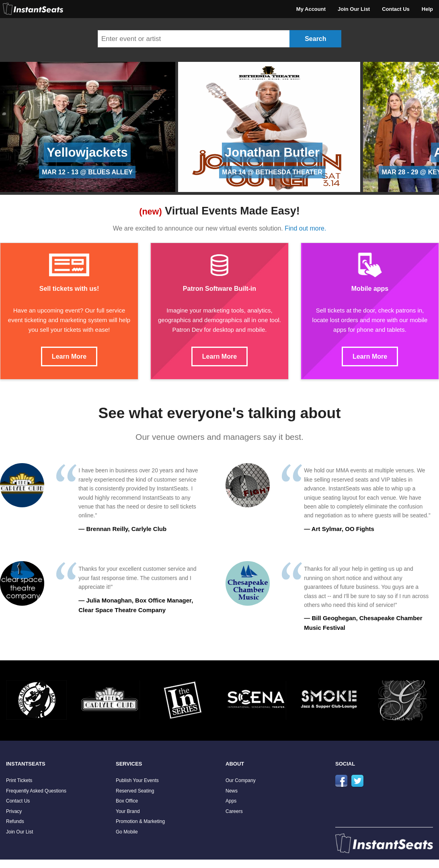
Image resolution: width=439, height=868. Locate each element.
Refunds (15, 821)
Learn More (69, 356)
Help (427, 9)
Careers (234, 811)
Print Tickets (19, 780)
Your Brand (128, 811)
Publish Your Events (137, 780)
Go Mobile (127, 832)
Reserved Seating (135, 791)
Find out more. (305, 228)
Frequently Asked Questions (36, 791)
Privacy (14, 811)
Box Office (127, 801)
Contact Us (396, 9)
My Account (311, 9)
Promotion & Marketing (140, 821)
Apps (231, 801)
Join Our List (354, 9)
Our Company (241, 780)
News (232, 791)
